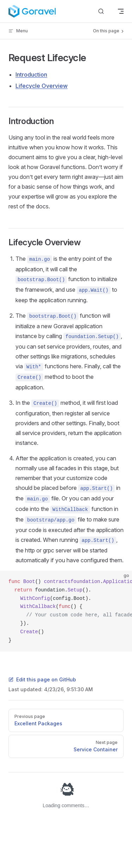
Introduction (31, 75)
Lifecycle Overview (42, 86)
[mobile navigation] (121, 11)
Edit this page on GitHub (42, 679)
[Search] (101, 11)
